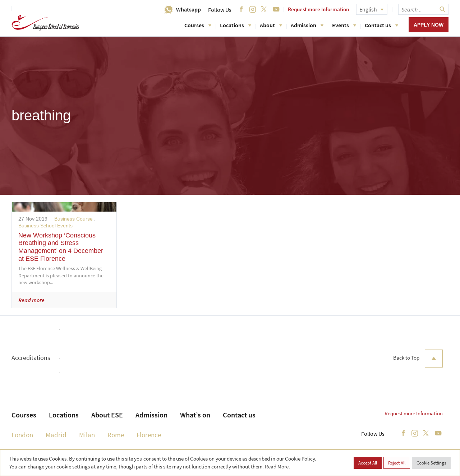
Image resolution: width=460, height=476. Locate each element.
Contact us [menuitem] (239, 415)
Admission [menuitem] (151, 415)
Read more (31, 300)
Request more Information (318, 9)
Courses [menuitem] (24, 415)
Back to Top (418, 359)
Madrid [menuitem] (56, 435)
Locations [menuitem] (64, 415)
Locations (236, 25)
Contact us (381, 25)
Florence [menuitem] (149, 435)
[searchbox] (423, 9)
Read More (277, 466)
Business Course (73, 219)
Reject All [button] (397, 463)
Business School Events (45, 226)
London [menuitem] (22, 435)
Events (344, 25)
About (271, 25)
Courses (198, 25)
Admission (307, 25)
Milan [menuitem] (87, 435)
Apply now (429, 25)
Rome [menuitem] (116, 435)
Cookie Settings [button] (431, 463)
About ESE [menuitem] (107, 415)
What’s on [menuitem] (195, 415)
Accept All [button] (368, 463)
